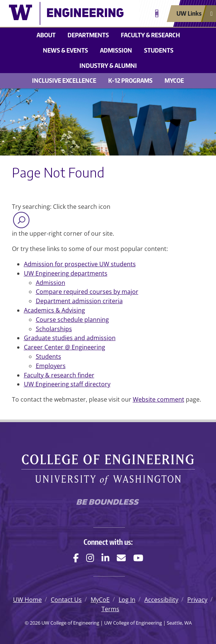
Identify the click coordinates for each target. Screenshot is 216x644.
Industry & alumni (108, 66)
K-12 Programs (130, 81)
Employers (51, 366)
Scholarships (54, 329)
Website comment (159, 399)
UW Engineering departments (66, 273)
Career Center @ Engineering (65, 347)
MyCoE (174, 81)
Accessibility (161, 600)
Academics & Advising (54, 310)
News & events (65, 50)
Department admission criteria (79, 301)
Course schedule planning (72, 320)
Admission (116, 50)
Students (159, 50)
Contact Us (66, 600)
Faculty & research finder (59, 375)
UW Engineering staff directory (67, 384)
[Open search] (157, 14)
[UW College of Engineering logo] (66, 13)
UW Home (27, 600)
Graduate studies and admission (70, 338)
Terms (110, 609)
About (46, 35)
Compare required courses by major (87, 292)
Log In (127, 600)
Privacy (197, 600)
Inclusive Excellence (64, 81)
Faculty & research (150, 35)
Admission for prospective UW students (80, 264)
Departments (88, 35)
